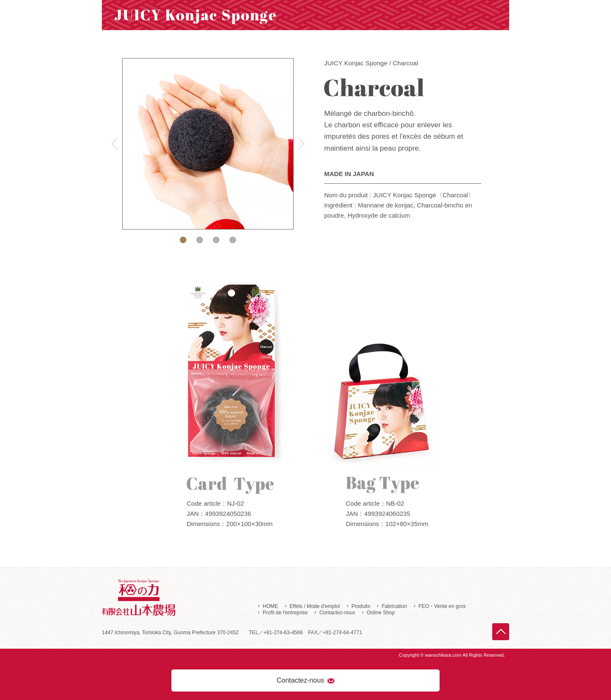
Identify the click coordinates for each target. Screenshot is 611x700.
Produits (361, 606)
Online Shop (381, 613)
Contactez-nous (337, 613)
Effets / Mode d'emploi (315, 606)
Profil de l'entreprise (285, 613)
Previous (115, 144)
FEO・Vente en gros (442, 606)
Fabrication (394, 606)
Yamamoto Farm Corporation (182, 599)
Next (301, 144)
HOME (270, 606)
